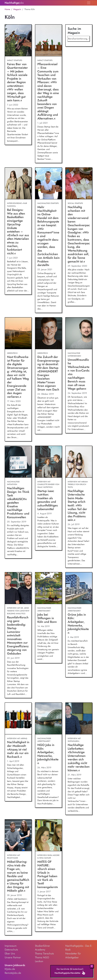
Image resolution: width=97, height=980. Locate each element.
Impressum (11, 946)
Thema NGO (42, 957)
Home (7, 9)
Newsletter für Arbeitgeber (73, 955)
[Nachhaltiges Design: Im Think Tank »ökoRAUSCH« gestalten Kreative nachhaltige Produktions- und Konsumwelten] (18, 462)
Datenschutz (11, 950)
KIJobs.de (10, 969)
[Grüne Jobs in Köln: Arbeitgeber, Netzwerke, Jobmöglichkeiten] (79, 588)
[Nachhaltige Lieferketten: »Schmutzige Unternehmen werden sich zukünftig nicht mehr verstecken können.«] (79, 719)
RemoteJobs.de (13, 973)
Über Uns (10, 953)
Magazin (17, 9)
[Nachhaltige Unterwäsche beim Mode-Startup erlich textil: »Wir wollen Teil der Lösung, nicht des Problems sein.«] (79, 462)
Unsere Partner (13, 957)
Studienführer (43, 946)
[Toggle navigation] (89, 3)
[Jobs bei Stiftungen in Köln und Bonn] (48, 588)
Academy (40, 950)
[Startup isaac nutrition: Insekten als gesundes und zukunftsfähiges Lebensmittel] (48, 462)
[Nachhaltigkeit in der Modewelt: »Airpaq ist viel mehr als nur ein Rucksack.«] (18, 719)
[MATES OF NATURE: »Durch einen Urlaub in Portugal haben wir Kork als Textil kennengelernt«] (48, 835)
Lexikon (39, 961)
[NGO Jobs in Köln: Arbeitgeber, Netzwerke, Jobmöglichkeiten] (48, 719)
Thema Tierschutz (44, 953)
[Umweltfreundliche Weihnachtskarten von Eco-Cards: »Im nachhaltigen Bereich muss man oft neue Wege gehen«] (79, 333)
